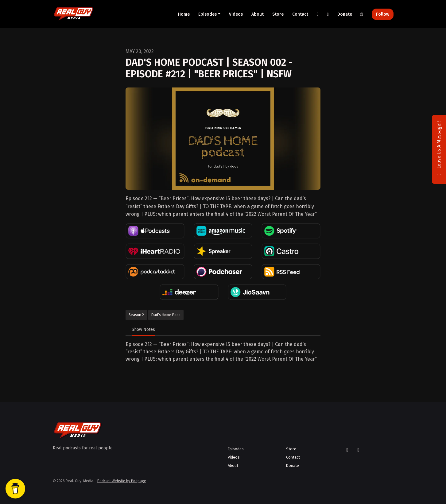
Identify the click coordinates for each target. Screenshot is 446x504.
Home (184, 14)
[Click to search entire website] (362, 14)
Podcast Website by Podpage (122, 481)
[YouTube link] (328, 14)
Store (278, 14)
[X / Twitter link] (318, 14)
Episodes (207, 14)
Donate (345, 14)
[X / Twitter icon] (347, 450)
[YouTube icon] (359, 450)
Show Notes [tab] (143, 330)
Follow (383, 14)
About (258, 14)
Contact (300, 14)
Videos (236, 14)
